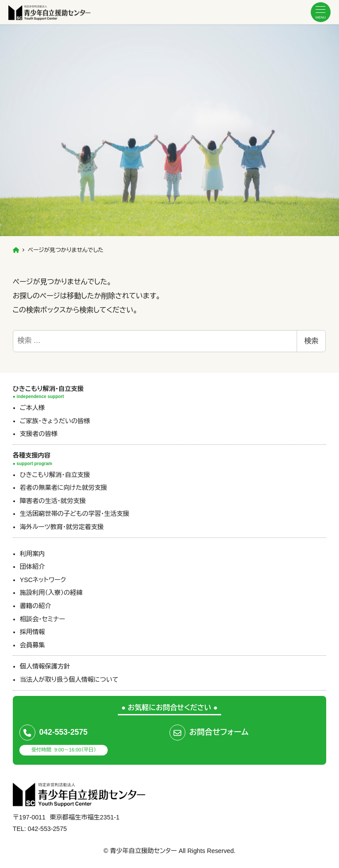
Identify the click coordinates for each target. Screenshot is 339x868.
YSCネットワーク (43, 580)
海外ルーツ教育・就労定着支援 (62, 527)
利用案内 (32, 554)
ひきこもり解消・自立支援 (55, 475)
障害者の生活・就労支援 (53, 501)
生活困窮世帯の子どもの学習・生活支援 (75, 514)
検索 (311, 341)
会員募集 (32, 645)
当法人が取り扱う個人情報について (69, 680)
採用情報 (32, 632)
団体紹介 (32, 567)
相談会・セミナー (43, 619)
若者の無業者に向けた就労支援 (64, 488)
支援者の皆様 (39, 434)
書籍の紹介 (36, 606)
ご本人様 (32, 408)
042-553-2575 (64, 732)
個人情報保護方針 (45, 666)
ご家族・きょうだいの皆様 (55, 421)
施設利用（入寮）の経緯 (51, 593)
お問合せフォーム (219, 732)
